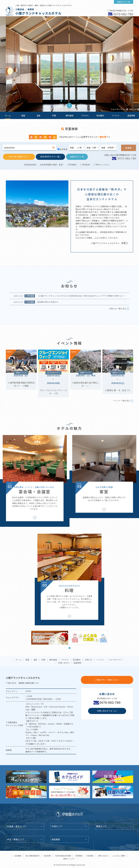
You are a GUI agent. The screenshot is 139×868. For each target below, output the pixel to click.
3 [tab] (69, 101)
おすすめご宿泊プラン (18, 157)
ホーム (8, 115)
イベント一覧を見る (121, 401)
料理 (54, 115)
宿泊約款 (47, 856)
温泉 (39, 115)
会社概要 (18, 856)
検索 (130, 148)
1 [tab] (61, 101)
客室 (23, 115)
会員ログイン (122, 2)
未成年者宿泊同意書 (63, 856)
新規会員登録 (30, 165)
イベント (116, 115)
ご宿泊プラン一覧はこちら (106, 680)
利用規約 (90, 856)
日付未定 (64, 149)
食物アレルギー (69, 859)
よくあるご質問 (119, 856)
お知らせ (133, 109)
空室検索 (131, 115)
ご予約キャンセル (101, 165)
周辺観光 (100, 115)
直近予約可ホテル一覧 (50, 157)
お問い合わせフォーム (106, 711)
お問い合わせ (64, 663)
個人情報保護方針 (33, 856)
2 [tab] (65, 101)
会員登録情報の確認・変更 (51, 165)
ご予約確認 (71, 165)
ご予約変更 (85, 165)
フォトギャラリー (118, 109)
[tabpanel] (70, 64)
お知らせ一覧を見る (118, 309)
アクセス (85, 115)
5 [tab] (78, 101)
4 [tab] (74, 101)
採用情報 (79, 856)
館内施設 (69, 115)
